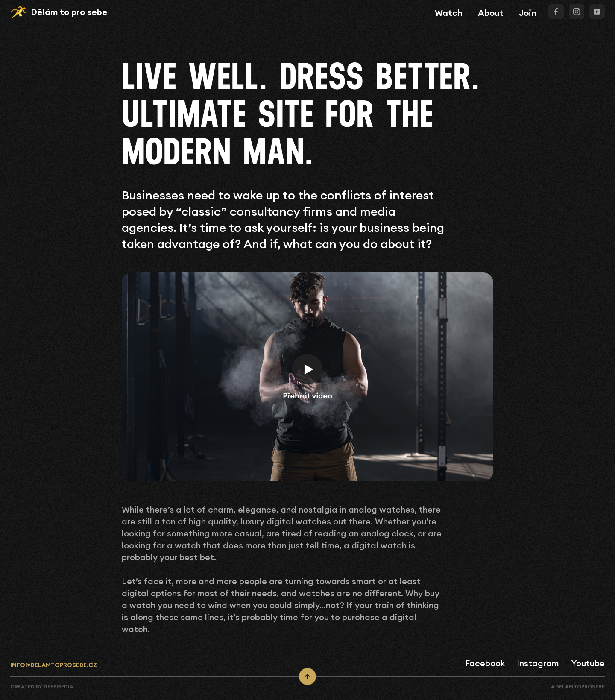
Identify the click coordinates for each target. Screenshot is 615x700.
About (491, 13)
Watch (449, 13)
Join (528, 13)
